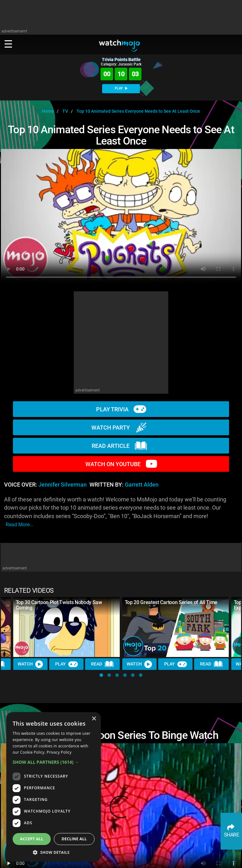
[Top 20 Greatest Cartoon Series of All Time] (176, 627)
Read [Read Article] (103, 664)
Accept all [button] (32, 839)
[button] (101, 675)
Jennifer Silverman (63, 485)
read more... (20, 525)
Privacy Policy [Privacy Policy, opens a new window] (59, 752)
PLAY (121, 88)
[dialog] (54, 787)
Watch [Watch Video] (31, 664)
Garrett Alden (142, 485)
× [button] (94, 719)
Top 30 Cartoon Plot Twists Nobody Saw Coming (59, 605)
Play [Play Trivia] (66, 664)
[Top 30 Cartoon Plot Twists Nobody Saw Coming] (66, 627)
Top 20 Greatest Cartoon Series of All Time (171, 602)
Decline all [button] (74, 839)
